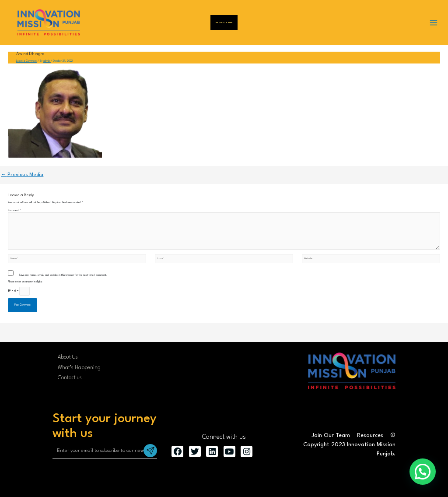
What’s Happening (79, 368)
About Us (68, 357)
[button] (423, 472)
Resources (370, 435)
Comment (14, 210)
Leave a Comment (26, 61)
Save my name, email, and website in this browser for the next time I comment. (63, 275)
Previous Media (22, 175)
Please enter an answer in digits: (25, 282)
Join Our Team (331, 435)
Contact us (70, 378)
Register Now (224, 23)
